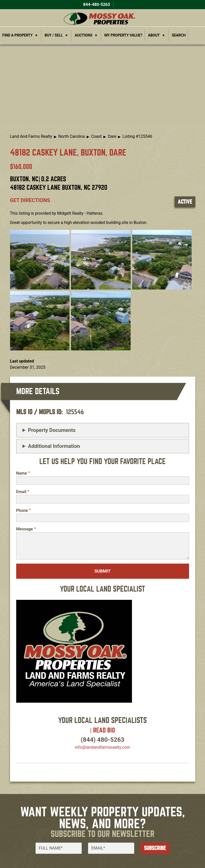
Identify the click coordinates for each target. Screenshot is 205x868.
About (154, 35)
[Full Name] (59, 848)
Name (22, 473)
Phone (22, 510)
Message (25, 529)
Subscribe (155, 848)
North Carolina (72, 136)
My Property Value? (123, 35)
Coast (96, 136)
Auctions (84, 35)
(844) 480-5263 (103, 740)
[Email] (111, 848)
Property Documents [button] (52, 430)
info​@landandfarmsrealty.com (102, 747)
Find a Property (17, 35)
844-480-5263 (96, 4)
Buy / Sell (54, 35)
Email (21, 492)
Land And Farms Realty (31, 136)
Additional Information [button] (54, 446)
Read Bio (104, 730)
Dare (112, 136)
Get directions (30, 200)
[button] (40, 259)
